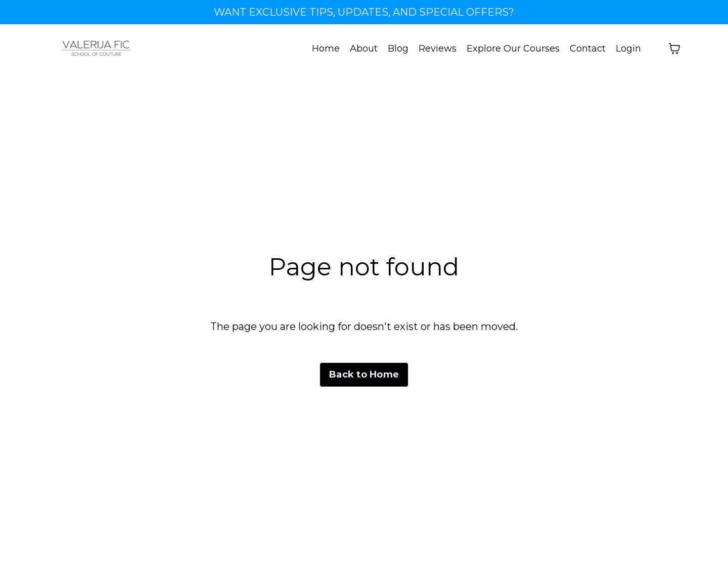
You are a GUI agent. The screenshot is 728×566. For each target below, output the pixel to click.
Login (628, 49)
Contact (588, 49)
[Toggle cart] (674, 49)
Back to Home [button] (364, 374)
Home (326, 49)
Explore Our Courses (513, 49)
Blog (398, 49)
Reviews (438, 49)
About (364, 49)
